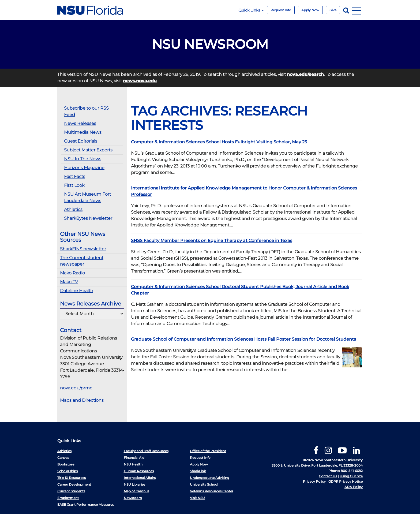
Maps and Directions (82, 400)
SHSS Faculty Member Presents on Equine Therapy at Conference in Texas (212, 241)
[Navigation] (357, 10)
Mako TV (69, 282)
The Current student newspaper (82, 261)
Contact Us (328, 476)
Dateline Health (77, 291)
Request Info (281, 10)
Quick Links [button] (251, 10)
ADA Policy (354, 487)
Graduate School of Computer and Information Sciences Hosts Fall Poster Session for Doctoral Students (243, 339)
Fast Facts (75, 176)
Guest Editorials (81, 141)
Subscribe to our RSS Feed (86, 111)
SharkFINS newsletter (83, 249)
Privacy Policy (314, 481)
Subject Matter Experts (88, 150)
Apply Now (310, 10)
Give (333, 10)
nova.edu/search (305, 74)
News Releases (80, 123)
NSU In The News (83, 159)
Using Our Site (351, 476)
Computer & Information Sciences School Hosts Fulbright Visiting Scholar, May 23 (219, 142)
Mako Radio (72, 273)
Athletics (73, 209)
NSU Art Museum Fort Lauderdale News (87, 197)
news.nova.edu (140, 81)
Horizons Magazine (84, 168)
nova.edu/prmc (76, 388)
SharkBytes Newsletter (88, 218)
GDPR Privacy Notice (346, 481)
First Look (74, 185)
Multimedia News (83, 132)
